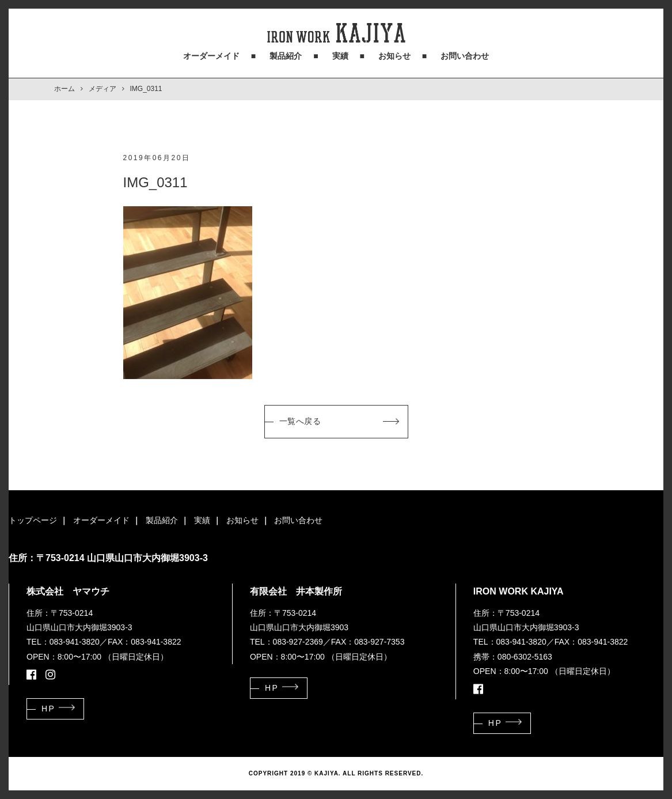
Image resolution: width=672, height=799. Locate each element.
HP (48, 709)
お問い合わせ (465, 56)
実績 (340, 56)
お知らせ (394, 56)
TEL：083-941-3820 (63, 642)
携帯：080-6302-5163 (513, 657)
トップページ (33, 520)
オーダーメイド (211, 56)
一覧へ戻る (300, 421)
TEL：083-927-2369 (286, 642)
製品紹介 (286, 56)
